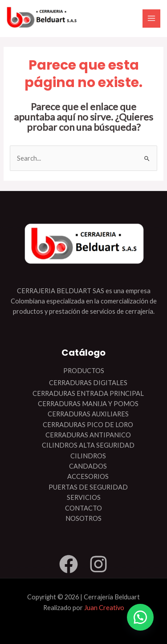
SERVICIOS (84, 497)
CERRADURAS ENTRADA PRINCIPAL (88, 393)
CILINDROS (88, 456)
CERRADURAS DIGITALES (88, 383)
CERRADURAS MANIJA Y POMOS (88, 404)
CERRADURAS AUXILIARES (88, 414)
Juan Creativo (104, 608)
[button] (140, 617)
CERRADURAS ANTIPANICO (88, 435)
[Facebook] (69, 564)
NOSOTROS (83, 518)
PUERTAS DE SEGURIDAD (88, 487)
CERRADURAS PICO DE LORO (88, 425)
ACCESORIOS (88, 476)
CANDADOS (88, 466)
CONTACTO (83, 508)
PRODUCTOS (84, 371)
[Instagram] (98, 564)
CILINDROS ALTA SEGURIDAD (88, 445)
